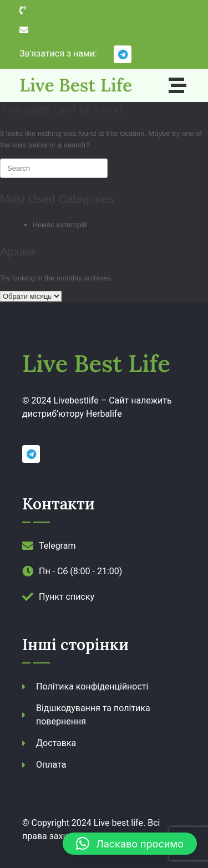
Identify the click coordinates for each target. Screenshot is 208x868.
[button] (130, 844)
